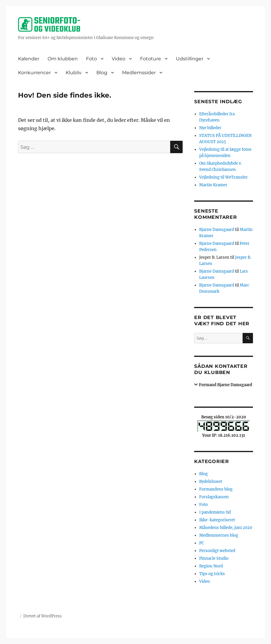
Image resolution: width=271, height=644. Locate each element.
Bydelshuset (211, 482)
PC (202, 543)
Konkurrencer (34, 73)
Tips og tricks (212, 574)
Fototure (151, 59)
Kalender (29, 59)
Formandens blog (216, 489)
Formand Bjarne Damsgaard (225, 385)
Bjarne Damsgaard (217, 230)
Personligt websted (217, 551)
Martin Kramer (213, 185)
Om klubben (63, 59)
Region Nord (211, 566)
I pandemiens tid (215, 512)
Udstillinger (190, 59)
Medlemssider (139, 73)
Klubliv (74, 73)
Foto (91, 59)
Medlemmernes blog (219, 535)
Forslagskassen (214, 497)
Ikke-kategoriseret (217, 520)
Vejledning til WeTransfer (223, 177)
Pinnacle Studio (214, 558)
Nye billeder (210, 128)
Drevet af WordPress (43, 616)
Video (119, 59)
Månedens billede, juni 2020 (226, 528)
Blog (102, 73)
